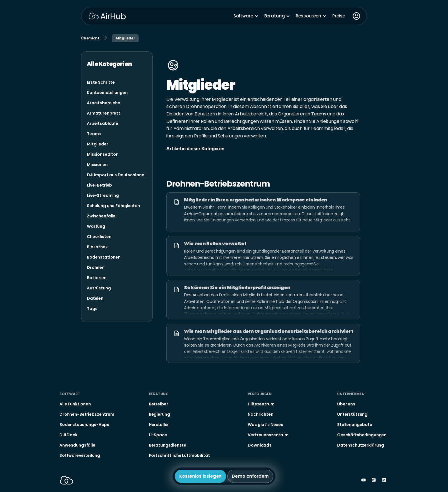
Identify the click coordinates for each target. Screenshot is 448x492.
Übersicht (90, 38)
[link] (101, 82)
